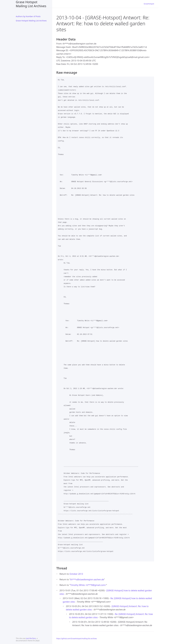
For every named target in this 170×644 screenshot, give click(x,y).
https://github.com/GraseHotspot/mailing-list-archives (77, 638)
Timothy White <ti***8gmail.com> (88, 585)
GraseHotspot (149, 4)
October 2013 (76, 574)
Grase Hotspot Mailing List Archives (31, 4)
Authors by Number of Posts (28, 16)
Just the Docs (31, 638)
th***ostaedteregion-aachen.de (87, 579)
